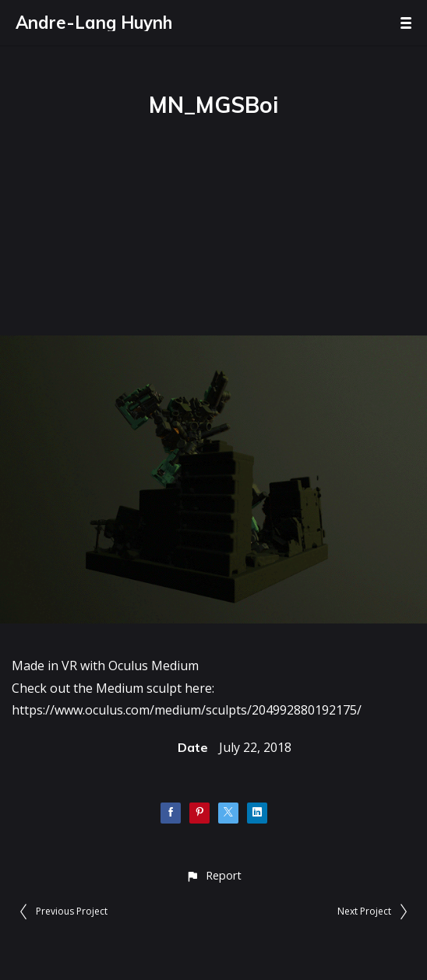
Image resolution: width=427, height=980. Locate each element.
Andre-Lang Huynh (94, 23)
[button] (213, 875)
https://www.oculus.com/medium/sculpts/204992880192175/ (187, 710)
